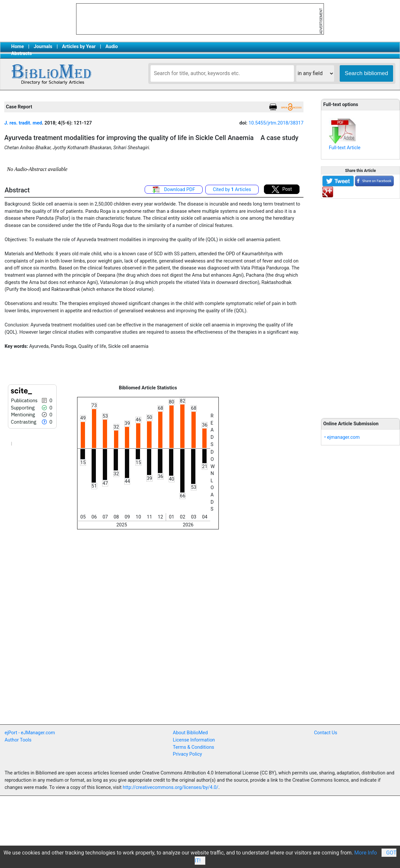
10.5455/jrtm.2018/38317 (276, 123)
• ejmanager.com (342, 437)
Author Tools (18, 740)
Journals (43, 47)
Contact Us (326, 733)
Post (282, 189)
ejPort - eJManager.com (30, 733)
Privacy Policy (188, 754)
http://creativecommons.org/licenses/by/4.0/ (171, 787)
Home (18, 47)
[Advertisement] (360, 305)
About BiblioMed (190, 733)
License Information (194, 740)
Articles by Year (79, 47)
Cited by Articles (232, 190)
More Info (366, 853)
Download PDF (174, 190)
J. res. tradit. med (23, 123)
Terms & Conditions (194, 747)
